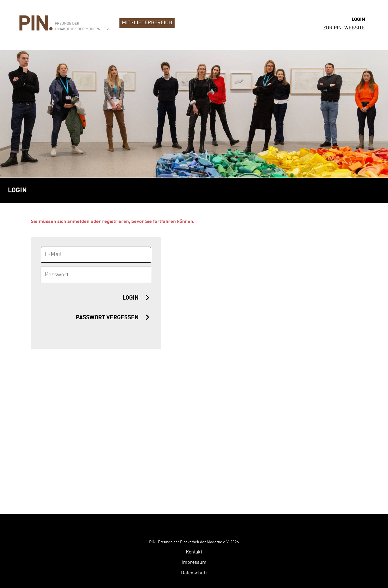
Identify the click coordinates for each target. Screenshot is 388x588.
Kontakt (194, 527)
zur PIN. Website (344, 28)
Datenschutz (194, 547)
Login (358, 20)
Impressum (194, 537)
